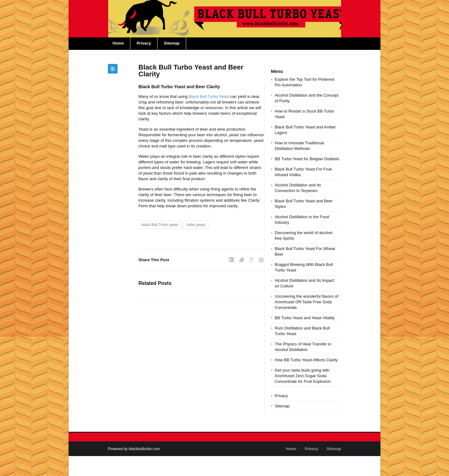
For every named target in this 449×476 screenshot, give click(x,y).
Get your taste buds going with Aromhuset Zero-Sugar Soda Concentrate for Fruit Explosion (303, 376)
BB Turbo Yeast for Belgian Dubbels (307, 159)
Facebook (231, 260)
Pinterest (261, 260)
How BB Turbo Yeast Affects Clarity (306, 360)
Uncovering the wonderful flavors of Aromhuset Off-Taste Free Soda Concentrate (307, 302)
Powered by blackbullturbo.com (134, 449)
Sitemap (172, 43)
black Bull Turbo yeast (160, 225)
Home (118, 43)
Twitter (242, 260)
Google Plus (252, 260)
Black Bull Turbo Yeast (209, 96)
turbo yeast (196, 225)
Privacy (144, 43)
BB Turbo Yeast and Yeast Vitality (305, 318)
